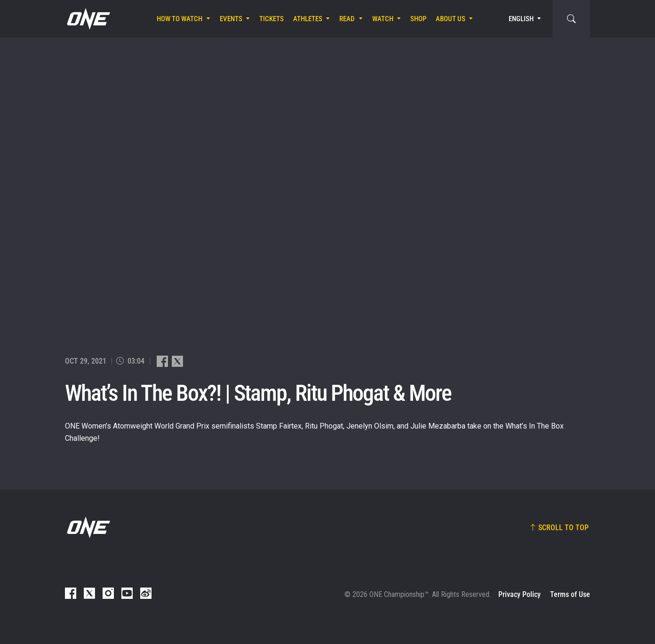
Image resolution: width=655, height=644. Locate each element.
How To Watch (180, 19)
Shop (418, 19)
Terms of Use (570, 594)
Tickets (272, 19)
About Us (451, 19)
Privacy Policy (519, 594)
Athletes (308, 19)
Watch (383, 19)
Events (231, 19)
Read (347, 19)
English (521, 19)
